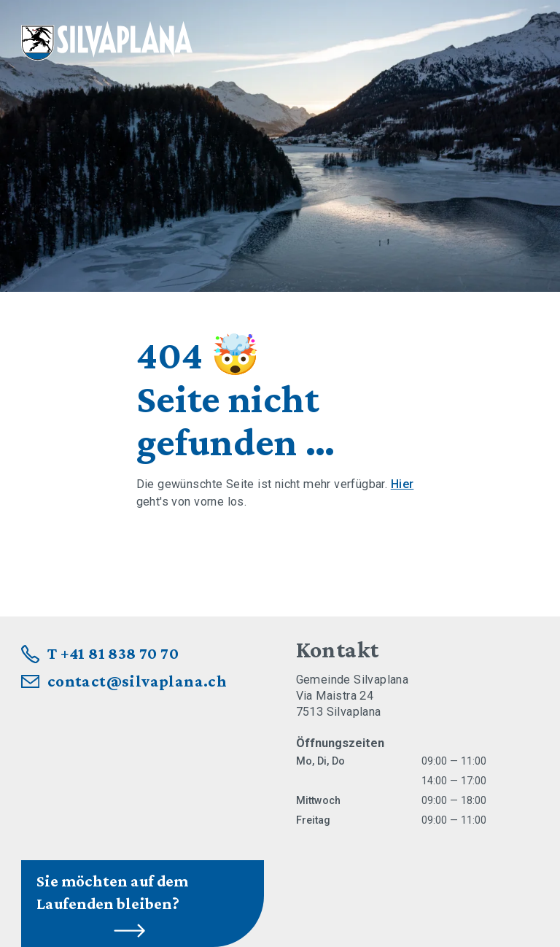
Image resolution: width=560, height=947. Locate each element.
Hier (402, 484)
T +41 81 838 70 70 (113, 653)
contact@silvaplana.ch (137, 681)
